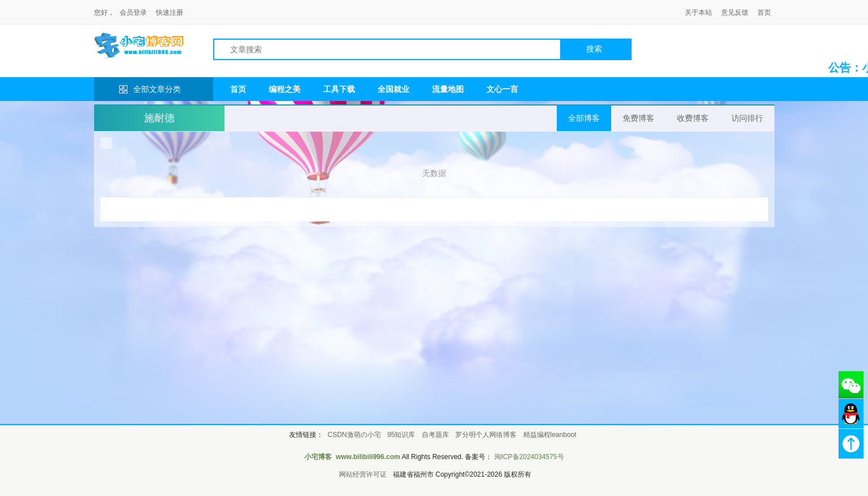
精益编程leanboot (550, 435)
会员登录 (133, 12)
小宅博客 (318, 457)
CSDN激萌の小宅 (354, 435)
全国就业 (393, 89)
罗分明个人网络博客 (486, 435)
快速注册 (170, 12)
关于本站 (698, 12)
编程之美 (285, 89)
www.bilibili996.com (368, 457)
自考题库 (435, 435)
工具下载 (339, 89)
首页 (764, 12)
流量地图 (448, 89)
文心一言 (502, 89)
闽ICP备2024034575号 (529, 457)
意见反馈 (735, 12)
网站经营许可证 (363, 474)
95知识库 (401, 435)
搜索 (594, 49)
